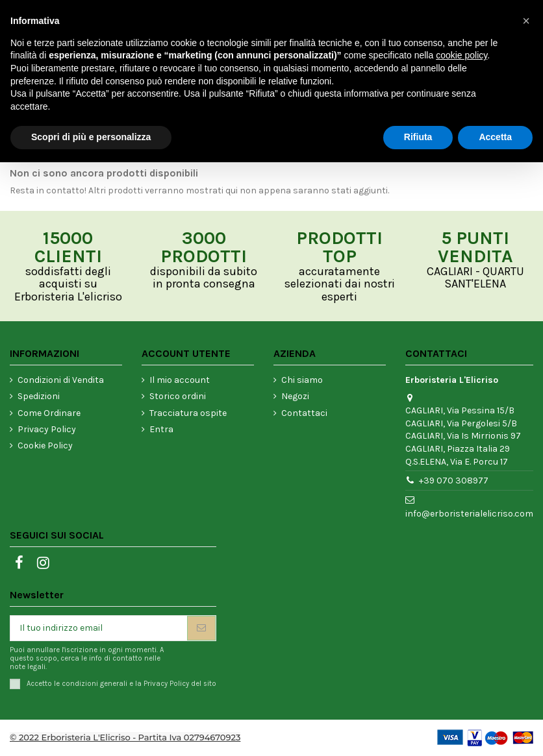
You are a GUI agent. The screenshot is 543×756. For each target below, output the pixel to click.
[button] (526, 21)
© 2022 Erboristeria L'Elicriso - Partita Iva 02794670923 (125, 737)
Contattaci (304, 413)
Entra (161, 429)
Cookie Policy (45, 445)
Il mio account (180, 380)
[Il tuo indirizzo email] (99, 628)
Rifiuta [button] (418, 137)
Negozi (295, 396)
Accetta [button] (495, 137)
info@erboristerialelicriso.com (469, 514)
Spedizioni (39, 396)
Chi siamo (302, 380)
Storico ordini (178, 396)
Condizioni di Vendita (61, 380)
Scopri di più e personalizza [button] (91, 137)
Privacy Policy (47, 429)
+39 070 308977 (454, 481)
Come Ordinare (49, 413)
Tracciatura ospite (188, 413)
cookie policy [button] (461, 55)
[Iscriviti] (201, 628)
